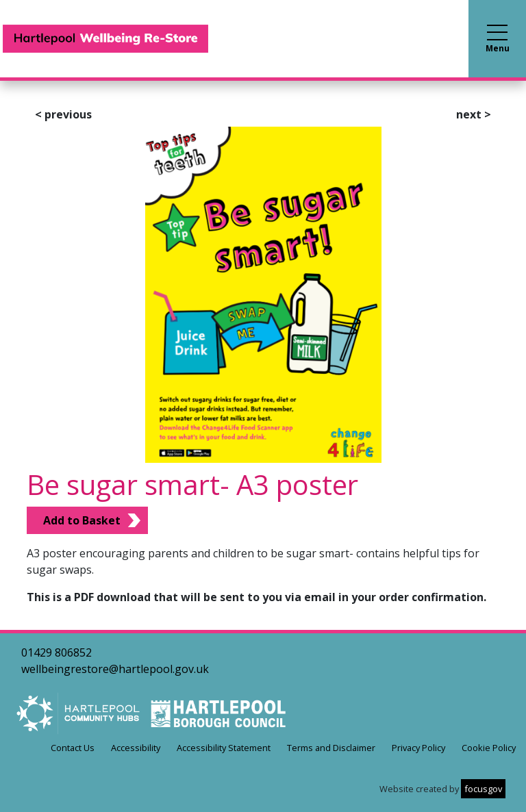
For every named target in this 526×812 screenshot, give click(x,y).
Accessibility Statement (224, 748)
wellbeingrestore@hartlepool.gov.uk (115, 669)
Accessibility (136, 748)
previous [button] (63, 114)
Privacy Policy (418, 748)
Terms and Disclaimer (331, 748)
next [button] (474, 114)
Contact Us (73, 748)
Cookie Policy (489, 748)
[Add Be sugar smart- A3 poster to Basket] (87, 520)
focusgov (483, 789)
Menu (498, 39)
